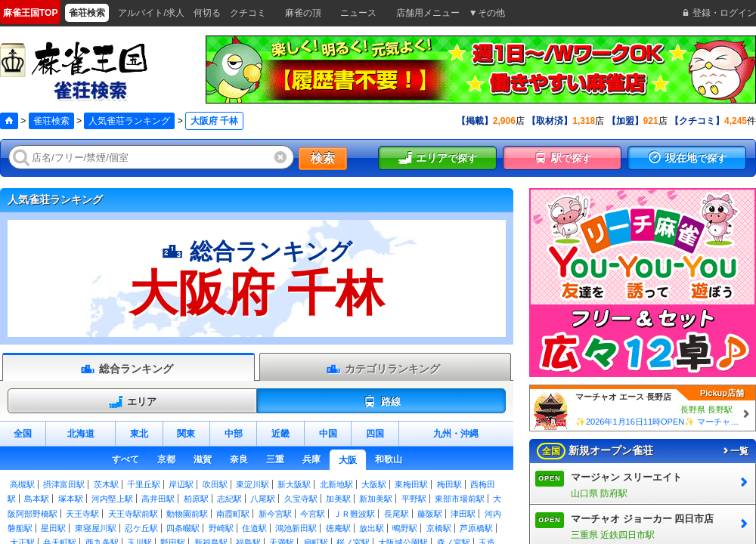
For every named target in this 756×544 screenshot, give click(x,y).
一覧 (735, 451)
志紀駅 (229, 499)
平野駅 (414, 499)
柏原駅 (196, 499)
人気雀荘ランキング (129, 121)
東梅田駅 (411, 484)
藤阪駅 (430, 514)
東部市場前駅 (460, 499)
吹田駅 (215, 484)
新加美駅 (376, 499)
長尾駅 (397, 514)
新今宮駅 (275, 514)
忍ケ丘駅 (141, 528)
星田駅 (53, 528)
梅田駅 (449, 484)
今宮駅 (313, 514)
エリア (132, 402)
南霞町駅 (233, 514)
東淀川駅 (253, 484)
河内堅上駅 (112, 499)
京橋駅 (439, 528)
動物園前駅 (187, 514)
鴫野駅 (405, 528)
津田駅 (463, 514)
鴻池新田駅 (296, 528)
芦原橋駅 (476, 528)
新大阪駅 (294, 484)
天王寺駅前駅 (133, 514)
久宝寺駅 (301, 499)
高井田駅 (158, 499)
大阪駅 (374, 484)
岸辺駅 (181, 484)
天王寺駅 (82, 514)
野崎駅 (221, 528)
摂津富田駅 (64, 484)
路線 (381, 402)
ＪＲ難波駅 (354, 514)
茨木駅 (106, 484)
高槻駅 (22, 484)
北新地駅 (336, 484)
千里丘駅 (144, 484)
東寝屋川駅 (96, 528)
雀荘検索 (51, 121)
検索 (323, 158)
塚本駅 (71, 499)
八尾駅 (263, 499)
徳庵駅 (338, 528)
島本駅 (37, 499)
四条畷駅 (183, 528)
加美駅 (338, 499)
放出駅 (372, 528)
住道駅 (254, 528)
